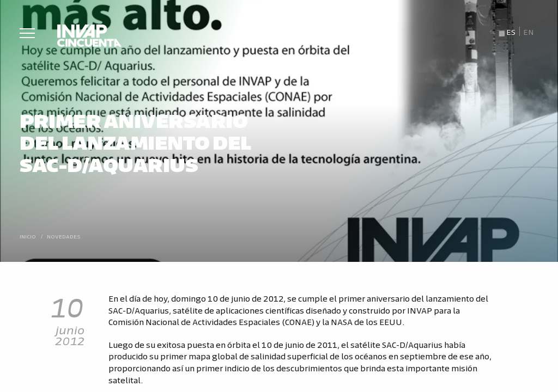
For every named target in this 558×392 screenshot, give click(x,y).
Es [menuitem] (512, 31)
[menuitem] (511, 32)
